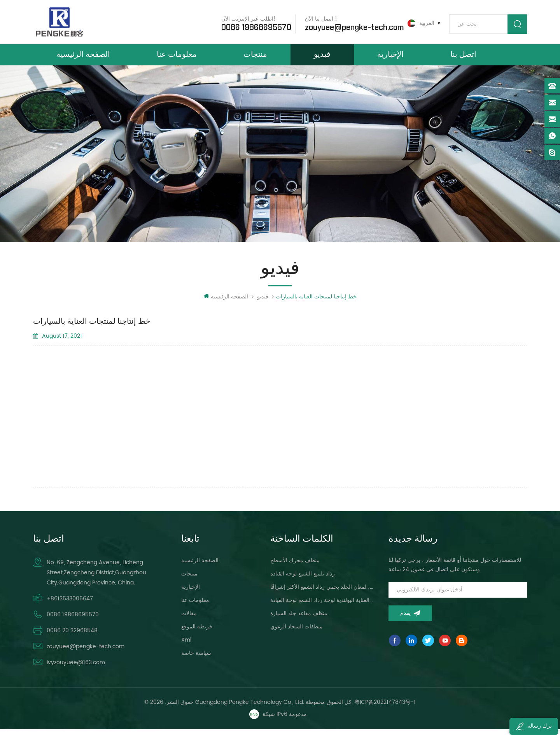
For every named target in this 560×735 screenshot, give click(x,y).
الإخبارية (390, 58)
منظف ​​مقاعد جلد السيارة (299, 619)
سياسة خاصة (196, 659)
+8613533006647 (70, 604)
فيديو (322, 58)
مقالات (189, 619)
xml (186, 645)
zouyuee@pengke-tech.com (352, 27)
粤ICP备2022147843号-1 (385, 708)
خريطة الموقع (197, 632)
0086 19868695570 (254, 27)
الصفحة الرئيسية (83, 58)
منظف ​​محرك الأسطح (295, 566)
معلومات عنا (177, 58)
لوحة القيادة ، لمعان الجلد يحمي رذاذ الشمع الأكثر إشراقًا (322, 592)
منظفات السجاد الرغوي (297, 632)
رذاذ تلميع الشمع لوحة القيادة (303, 579)
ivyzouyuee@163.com (76, 668)
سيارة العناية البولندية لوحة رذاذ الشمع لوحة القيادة (322, 606)
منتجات (255, 58)
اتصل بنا (463, 58)
